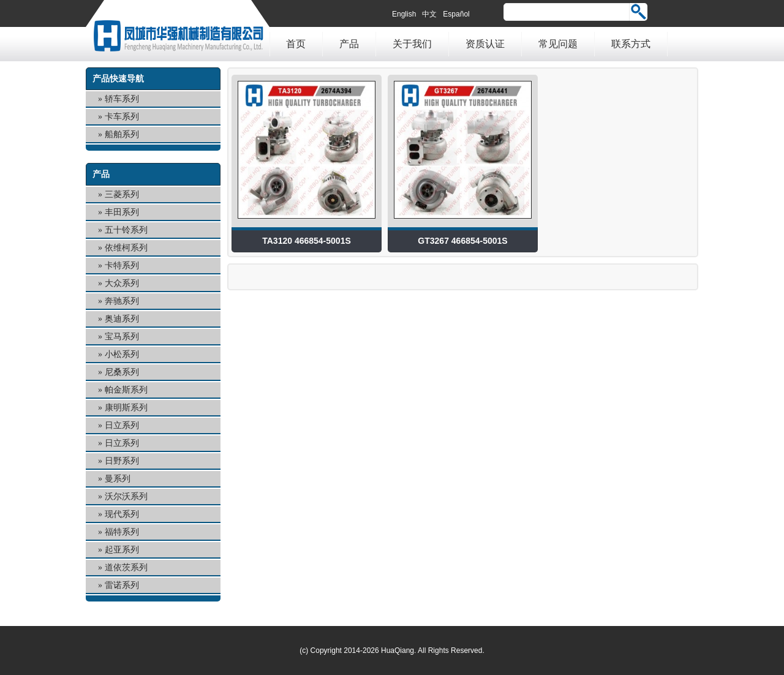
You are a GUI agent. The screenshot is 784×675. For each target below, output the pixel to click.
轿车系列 (122, 99)
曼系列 (118, 479)
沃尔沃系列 (126, 496)
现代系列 (122, 514)
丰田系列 (122, 212)
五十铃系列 (126, 230)
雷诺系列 (122, 585)
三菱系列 (122, 194)
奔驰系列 (122, 301)
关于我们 (412, 44)
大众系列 (122, 283)
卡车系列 (122, 117)
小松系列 (122, 354)
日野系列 (122, 461)
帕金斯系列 (126, 390)
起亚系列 (122, 550)
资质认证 (485, 44)
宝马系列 (122, 337)
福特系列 (122, 532)
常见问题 (558, 44)
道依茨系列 (126, 568)
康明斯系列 (126, 408)
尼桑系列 (122, 372)
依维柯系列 (126, 248)
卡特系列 (122, 266)
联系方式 (631, 44)
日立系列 (122, 425)
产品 (349, 44)
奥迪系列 (122, 319)
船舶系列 (122, 134)
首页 (296, 44)
